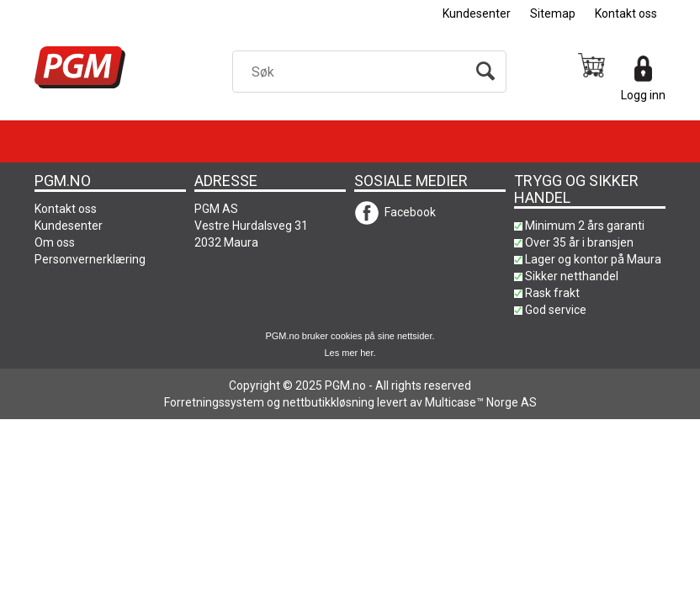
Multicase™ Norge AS (481, 402)
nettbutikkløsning (329, 402)
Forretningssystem (214, 402)
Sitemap (553, 13)
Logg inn (643, 95)
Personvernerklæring (90, 259)
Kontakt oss (626, 13)
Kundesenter (477, 13)
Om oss (55, 242)
